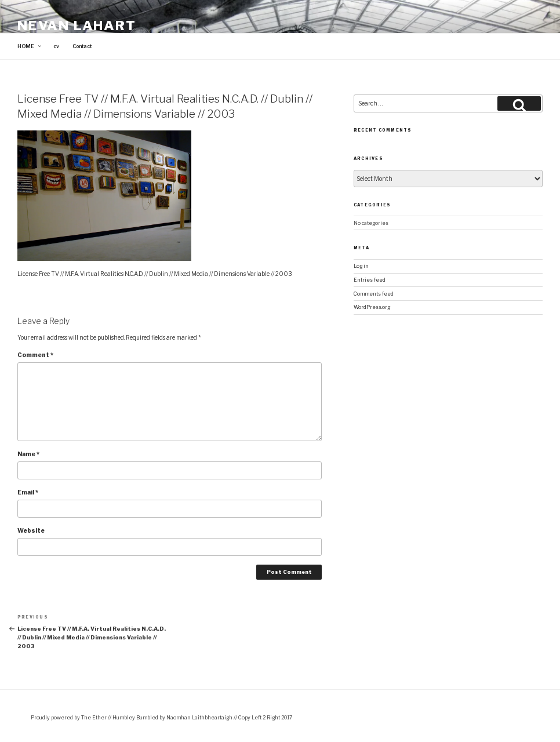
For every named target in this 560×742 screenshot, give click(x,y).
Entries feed (370, 280)
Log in (361, 266)
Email (28, 492)
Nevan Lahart (77, 26)
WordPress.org (372, 307)
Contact (82, 46)
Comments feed (374, 294)
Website (31, 530)
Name (28, 454)
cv (56, 46)
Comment (35, 355)
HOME (30, 46)
